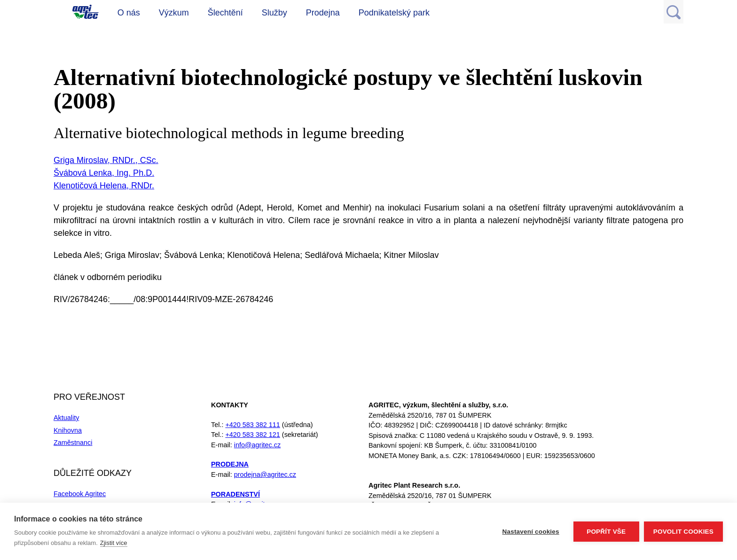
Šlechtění (225, 13)
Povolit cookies (683, 532)
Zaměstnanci (73, 443)
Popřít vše (606, 532)
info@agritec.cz (257, 445)
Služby (274, 13)
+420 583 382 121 (252, 435)
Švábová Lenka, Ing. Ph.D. (104, 173)
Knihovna (68, 430)
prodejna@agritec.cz (265, 474)
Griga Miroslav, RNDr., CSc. (106, 160)
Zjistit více (114, 543)
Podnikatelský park (394, 13)
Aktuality (66, 418)
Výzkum (174, 13)
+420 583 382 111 (252, 425)
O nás (129, 13)
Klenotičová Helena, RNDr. (104, 186)
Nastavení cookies (531, 532)
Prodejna (323, 13)
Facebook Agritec (80, 494)
